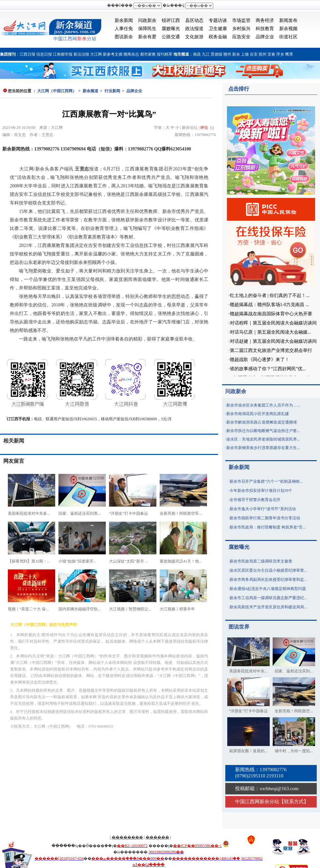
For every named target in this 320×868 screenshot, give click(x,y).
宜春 (271, 54)
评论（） (208, 128)
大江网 (96, 54)
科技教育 (265, 29)
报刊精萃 (165, 54)
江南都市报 (63, 54)
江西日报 (27, 54)
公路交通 (171, 37)
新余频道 (90, 91)
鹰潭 (289, 54)
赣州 (227, 54)
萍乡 (280, 54)
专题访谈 (218, 20)
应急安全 (241, 37)
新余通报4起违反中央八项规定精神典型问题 (268, 589)
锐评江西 (171, 20)
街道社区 (288, 37)
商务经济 (265, 20)
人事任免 (124, 29)
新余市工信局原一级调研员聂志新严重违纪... (268, 598)
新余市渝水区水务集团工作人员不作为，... (263, 405)
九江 (206, 54)
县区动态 (194, 20)
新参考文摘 (113, 54)
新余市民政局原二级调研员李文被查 (261, 561)
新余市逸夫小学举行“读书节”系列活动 (263, 509)
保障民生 (147, 29)
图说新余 (124, 37)
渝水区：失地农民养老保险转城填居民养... (263, 439)
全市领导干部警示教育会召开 (255, 500)
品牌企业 (265, 37)
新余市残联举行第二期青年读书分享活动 (265, 518)
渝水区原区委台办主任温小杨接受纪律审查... (268, 570)
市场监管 (241, 20)
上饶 (245, 54)
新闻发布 (288, 20)
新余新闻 (124, 20)
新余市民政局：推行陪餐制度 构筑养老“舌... (268, 527)
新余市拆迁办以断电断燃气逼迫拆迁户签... (263, 431)
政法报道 (194, 29)
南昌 (197, 54)
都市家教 (148, 54)
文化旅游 (194, 37)
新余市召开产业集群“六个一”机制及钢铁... (266, 481)
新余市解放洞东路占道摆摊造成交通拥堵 (262, 422)
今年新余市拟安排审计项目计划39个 (261, 491)
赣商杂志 (131, 54)
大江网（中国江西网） (57, 91)
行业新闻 (112, 91)
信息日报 (44, 54)
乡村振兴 (241, 29)
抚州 (263, 54)
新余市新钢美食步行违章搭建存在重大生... (263, 448)
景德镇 (216, 54)
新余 (236, 54)
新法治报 (81, 54)
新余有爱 (147, 37)
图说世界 (239, 627)
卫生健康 (218, 29)
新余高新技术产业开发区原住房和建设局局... (268, 607)
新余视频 (288, 29)
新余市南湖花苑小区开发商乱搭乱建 (258, 414)
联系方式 (294, 802)
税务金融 (218, 37)
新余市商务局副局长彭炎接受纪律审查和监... (268, 580)
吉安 (254, 54)
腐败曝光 (171, 29)
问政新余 (147, 20)
